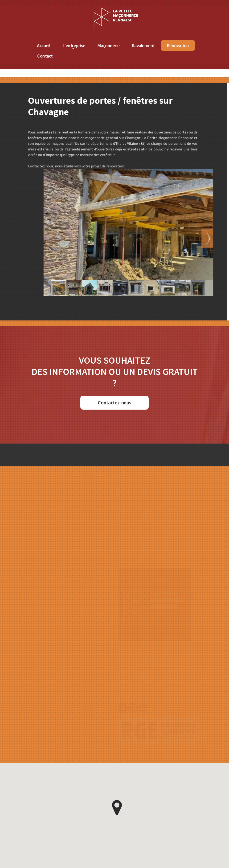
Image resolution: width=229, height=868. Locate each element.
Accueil (77, 45)
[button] (193, 238)
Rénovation (211, 45)
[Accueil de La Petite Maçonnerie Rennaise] (149, 9)
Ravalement (177, 45)
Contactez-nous (114, 403)
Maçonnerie (142, 45)
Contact (78, 56)
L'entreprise (107, 45)
